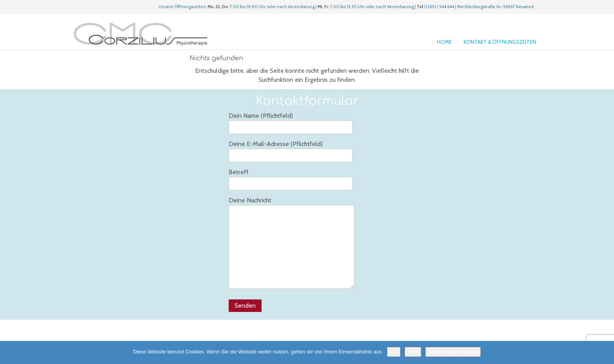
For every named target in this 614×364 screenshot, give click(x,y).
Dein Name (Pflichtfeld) (291, 123)
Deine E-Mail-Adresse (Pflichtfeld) (291, 151)
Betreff (291, 179)
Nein (413, 352)
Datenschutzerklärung (453, 352)
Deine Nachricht (292, 243)
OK (394, 352)
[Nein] (604, 353)
